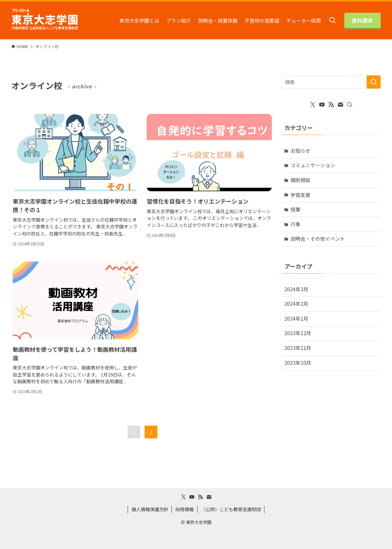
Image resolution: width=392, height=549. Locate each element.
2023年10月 (298, 363)
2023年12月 (298, 333)
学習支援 (300, 195)
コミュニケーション (313, 165)
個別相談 (300, 180)
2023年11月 (298, 348)
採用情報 (185, 509)
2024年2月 (296, 304)
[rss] (331, 105)
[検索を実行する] (374, 82)
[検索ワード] (331, 82)
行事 (296, 224)
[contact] (340, 105)
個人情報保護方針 (150, 509)
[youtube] (322, 105)
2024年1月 (296, 319)
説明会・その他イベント (318, 239)
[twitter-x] (313, 105)
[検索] (350, 105)
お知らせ (300, 151)
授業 (296, 209)
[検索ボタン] (332, 20)
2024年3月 (296, 289)
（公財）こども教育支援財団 (231, 509)
